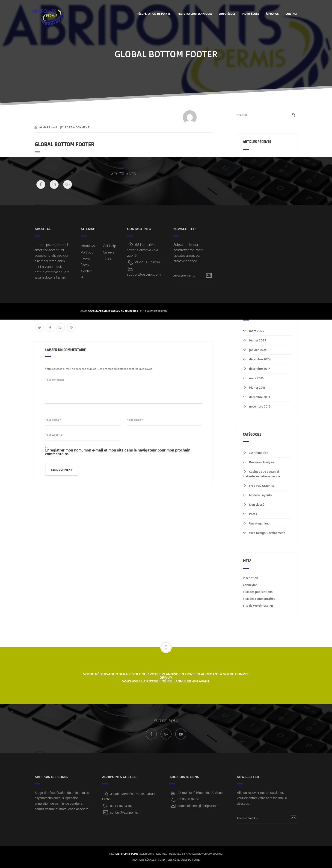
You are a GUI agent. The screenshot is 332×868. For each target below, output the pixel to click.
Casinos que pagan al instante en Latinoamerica (262, 474)
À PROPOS (272, 14)
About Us (88, 246)
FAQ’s (107, 259)
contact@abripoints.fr (126, 813)
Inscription (251, 578)
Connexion (250, 585)
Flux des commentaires (259, 599)
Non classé (257, 504)
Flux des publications (258, 592)
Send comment (62, 470)
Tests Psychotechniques (195, 14)
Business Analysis (262, 462)
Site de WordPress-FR (258, 606)
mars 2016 (256, 378)
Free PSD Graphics (262, 486)
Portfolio (87, 252)
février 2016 (258, 387)
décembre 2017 (260, 369)
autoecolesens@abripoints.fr (198, 806)
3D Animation (259, 453)
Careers (109, 252)
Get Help (110, 246)
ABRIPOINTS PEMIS (127, 854)
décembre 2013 (260, 397)
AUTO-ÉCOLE (227, 14)
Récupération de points (153, 14)
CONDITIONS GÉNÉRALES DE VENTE (179, 860)
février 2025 (258, 340)
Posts (253, 514)
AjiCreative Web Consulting (204, 854)
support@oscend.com (144, 274)
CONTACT (291, 14)
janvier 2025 (258, 350)
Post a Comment (77, 127)
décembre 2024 (260, 359)
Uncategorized (259, 523)
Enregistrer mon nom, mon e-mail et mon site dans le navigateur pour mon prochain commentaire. (118, 452)
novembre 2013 (260, 406)
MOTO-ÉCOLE (251, 14)
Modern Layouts (261, 495)
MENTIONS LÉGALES (144, 860)
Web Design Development (267, 533)
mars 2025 (257, 331)
